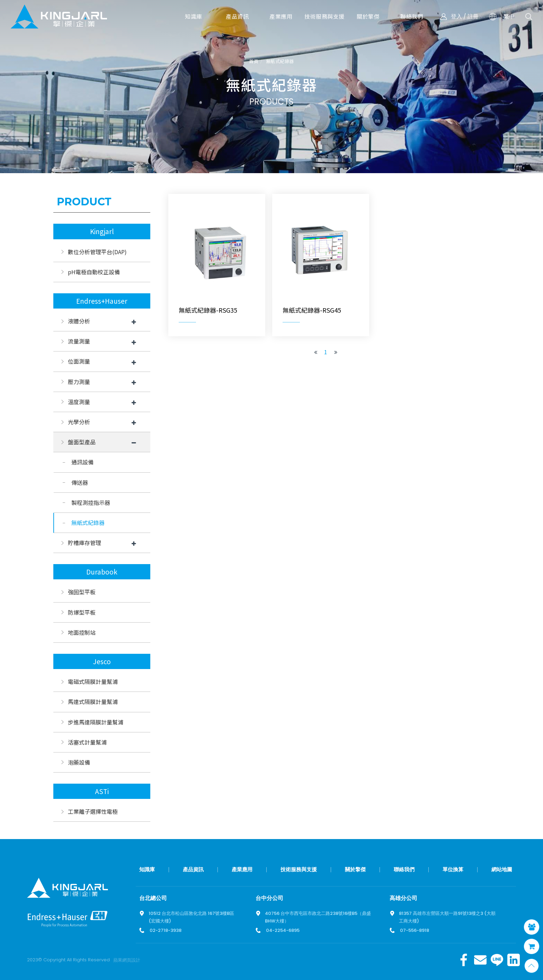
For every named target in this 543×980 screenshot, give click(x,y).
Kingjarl (102, 231)
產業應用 (242, 869)
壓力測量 (79, 382)
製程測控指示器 (91, 502)
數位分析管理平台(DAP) (97, 252)
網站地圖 (502, 869)
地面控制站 (82, 632)
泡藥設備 (79, 762)
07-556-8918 (415, 930)
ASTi (102, 791)
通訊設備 (82, 462)
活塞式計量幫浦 (87, 742)
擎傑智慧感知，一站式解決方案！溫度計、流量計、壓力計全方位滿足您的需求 (59, 16)
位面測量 (79, 361)
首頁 (254, 61)
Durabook (102, 572)
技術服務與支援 (299, 869)
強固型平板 (82, 592)
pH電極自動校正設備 (94, 272)
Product (84, 202)
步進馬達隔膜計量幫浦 (96, 722)
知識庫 (147, 869)
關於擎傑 (355, 869)
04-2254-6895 (283, 930)
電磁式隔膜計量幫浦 (93, 681)
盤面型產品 (82, 442)
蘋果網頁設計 (127, 960)
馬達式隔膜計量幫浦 (93, 702)
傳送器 (80, 482)
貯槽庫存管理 (84, 543)
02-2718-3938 (166, 930)
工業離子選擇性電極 (93, 811)
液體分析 (79, 321)
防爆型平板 (82, 612)
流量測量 (79, 341)
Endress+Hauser (102, 301)
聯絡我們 (404, 869)
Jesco (102, 661)
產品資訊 (193, 869)
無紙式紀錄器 (280, 61)
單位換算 (453, 869)
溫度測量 (79, 402)
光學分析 (79, 422)
